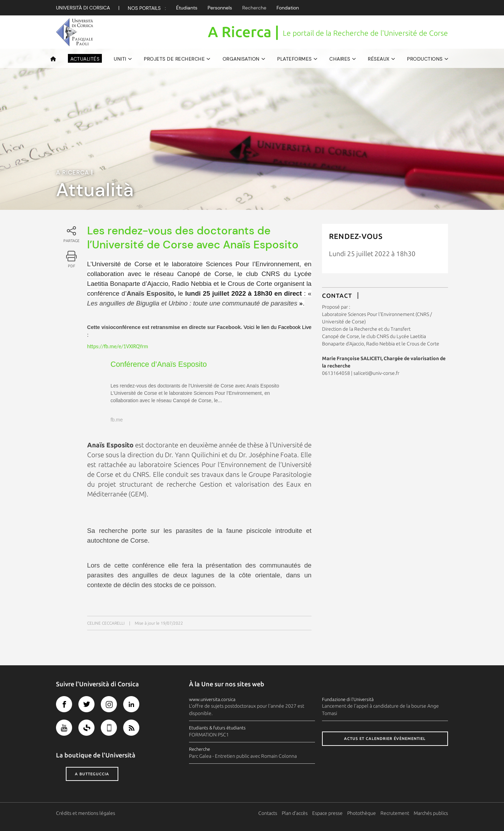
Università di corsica (83, 8)
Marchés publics (431, 813)
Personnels (220, 8)
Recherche (254, 8)
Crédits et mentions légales (86, 813)
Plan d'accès (295, 813)
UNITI (120, 59)
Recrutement (395, 813)
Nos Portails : (147, 8)
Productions (425, 59)
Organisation (241, 59)
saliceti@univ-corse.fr (376, 373)
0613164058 (336, 373)
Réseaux (379, 59)
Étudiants (187, 8)
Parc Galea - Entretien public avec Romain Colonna (243, 756)
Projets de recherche (174, 59)
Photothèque (362, 813)
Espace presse (327, 813)
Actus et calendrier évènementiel (385, 739)
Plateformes (295, 59)
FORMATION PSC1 (209, 735)
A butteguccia (92, 774)
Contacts (268, 813)
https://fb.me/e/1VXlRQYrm (118, 346)
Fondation (288, 8)
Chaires (340, 59)
